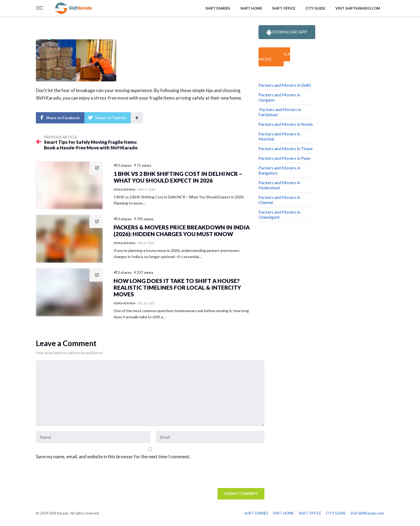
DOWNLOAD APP (287, 32)
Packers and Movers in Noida (286, 124)
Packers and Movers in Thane (286, 148)
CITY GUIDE (315, 8)
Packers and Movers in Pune (284, 158)
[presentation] (73, 475)
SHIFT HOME (251, 8)
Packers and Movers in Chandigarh (279, 214)
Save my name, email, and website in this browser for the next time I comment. (113, 457)
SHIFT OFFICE (284, 8)
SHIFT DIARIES (218, 8)
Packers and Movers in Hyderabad (279, 185)
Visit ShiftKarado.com (358, 8)
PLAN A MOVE (274, 56)
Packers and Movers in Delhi (285, 85)
